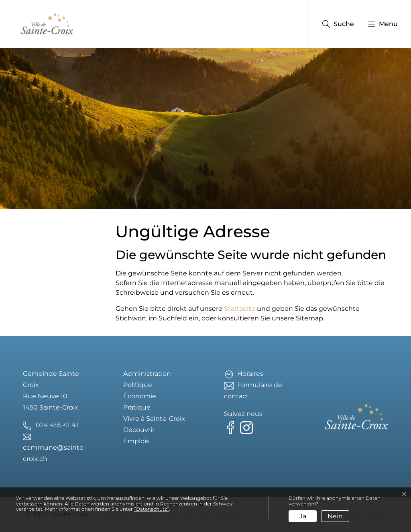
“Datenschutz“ (152, 509)
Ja (303, 516)
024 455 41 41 (57, 425)
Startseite (240, 309)
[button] (379, 24)
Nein (335, 516)
